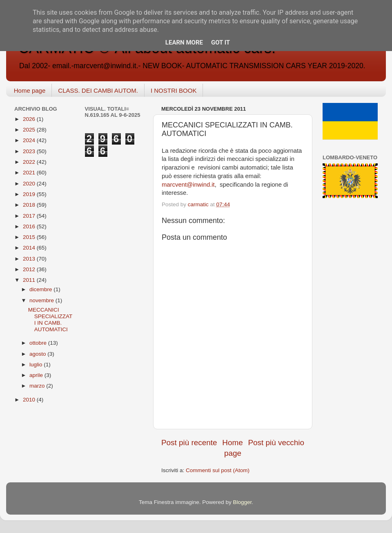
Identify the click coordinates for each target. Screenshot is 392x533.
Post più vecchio (276, 443)
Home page (30, 90)
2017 (30, 216)
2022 (30, 162)
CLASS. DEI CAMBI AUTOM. (98, 90)
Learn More (184, 42)
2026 (30, 119)
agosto (38, 354)
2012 (30, 269)
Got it (220, 42)
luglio (37, 365)
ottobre (39, 343)
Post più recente (189, 443)
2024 (30, 140)
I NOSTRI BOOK (174, 90)
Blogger (242, 502)
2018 (30, 205)
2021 (30, 173)
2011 (30, 280)
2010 (30, 400)
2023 (30, 151)
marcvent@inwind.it (188, 185)
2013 (30, 259)
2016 (30, 226)
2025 (30, 130)
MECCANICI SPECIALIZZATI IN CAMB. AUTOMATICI (50, 320)
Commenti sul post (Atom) (218, 470)
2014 (30, 248)
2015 (30, 237)
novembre (42, 300)
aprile (37, 375)
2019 (30, 194)
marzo (38, 386)
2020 (30, 184)
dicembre (41, 289)
